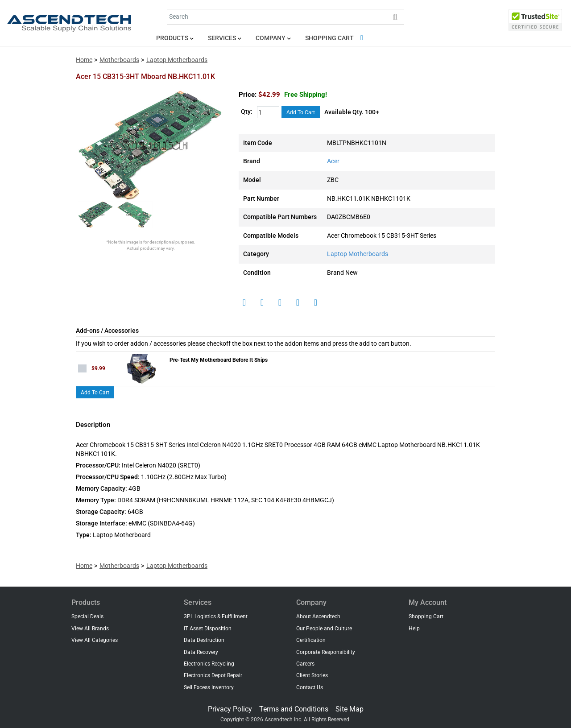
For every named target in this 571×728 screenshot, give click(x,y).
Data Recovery (201, 652)
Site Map (350, 709)
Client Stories (312, 675)
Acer (333, 161)
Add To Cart (301, 112)
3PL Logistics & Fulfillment (216, 616)
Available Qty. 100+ (352, 112)
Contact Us (310, 687)
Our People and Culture (324, 629)
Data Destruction (204, 640)
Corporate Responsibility (326, 652)
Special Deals (87, 616)
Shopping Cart (336, 38)
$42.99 (293, 95)
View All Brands (90, 629)
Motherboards (119, 60)
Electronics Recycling (209, 664)
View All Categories (95, 640)
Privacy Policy (230, 709)
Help (414, 629)
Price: (248, 95)
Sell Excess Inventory (209, 687)
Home (84, 60)
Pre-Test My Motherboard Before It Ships (219, 360)
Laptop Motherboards (177, 60)
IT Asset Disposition (208, 629)
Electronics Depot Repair (213, 675)
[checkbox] (82, 369)
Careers (305, 664)
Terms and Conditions (294, 709)
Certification (311, 640)
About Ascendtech (318, 616)
